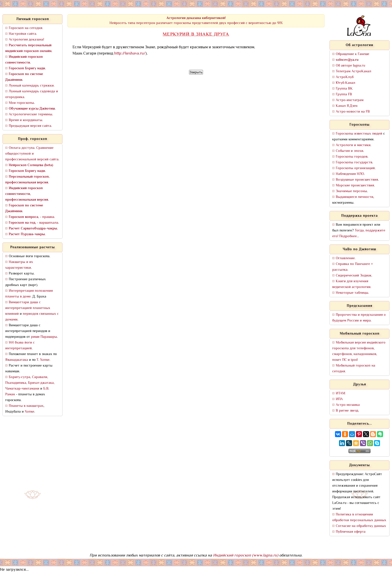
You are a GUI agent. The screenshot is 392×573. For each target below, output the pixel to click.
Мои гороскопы (21, 103)
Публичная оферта (351, 532)
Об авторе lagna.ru (350, 66)
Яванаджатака (17, 360)
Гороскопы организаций (355, 168)
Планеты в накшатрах (26, 406)
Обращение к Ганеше (352, 54)
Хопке (29, 412)
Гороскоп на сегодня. (26, 28)
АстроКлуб (345, 77)
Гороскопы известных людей (359, 134)
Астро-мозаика (348, 405)
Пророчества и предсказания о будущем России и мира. (359, 318)
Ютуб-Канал (345, 83)
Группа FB (344, 94)
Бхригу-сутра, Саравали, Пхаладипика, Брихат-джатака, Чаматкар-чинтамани (30, 383)
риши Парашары (44, 337)
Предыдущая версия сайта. (30, 126)
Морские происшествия (355, 186)
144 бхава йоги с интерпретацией (20, 346)
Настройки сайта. (23, 34)
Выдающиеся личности (354, 197)
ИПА (339, 399)
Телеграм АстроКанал (353, 71)
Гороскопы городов (352, 157)
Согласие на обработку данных (361, 526)
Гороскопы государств (354, 163)
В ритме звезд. (347, 411)
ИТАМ (340, 393)
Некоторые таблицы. (352, 293)
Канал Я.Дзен (347, 106)
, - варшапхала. (34, 223)
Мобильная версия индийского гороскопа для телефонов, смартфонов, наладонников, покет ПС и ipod (359, 351)
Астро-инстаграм (350, 100)
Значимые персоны (351, 191)
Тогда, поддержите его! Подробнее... (359, 233)
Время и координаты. (26, 120)
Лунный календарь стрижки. (32, 86)
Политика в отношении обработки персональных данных (359, 517)
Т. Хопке (43, 360)
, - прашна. (32, 217)
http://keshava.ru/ (130, 54)
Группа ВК (344, 89)
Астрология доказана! (26, 40)
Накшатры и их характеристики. (19, 265)
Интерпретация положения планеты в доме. (29, 294)
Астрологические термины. (31, 114)
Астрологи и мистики (353, 145)
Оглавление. (346, 258)
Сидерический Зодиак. (354, 276)
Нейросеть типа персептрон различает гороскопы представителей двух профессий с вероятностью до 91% (196, 21)
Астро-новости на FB (353, 112)
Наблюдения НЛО (350, 174)
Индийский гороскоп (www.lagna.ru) (246, 556)
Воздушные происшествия (357, 180)
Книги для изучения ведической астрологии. (352, 284)
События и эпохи (349, 151)
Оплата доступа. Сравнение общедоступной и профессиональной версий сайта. (32, 154)
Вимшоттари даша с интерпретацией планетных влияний (28, 308)
